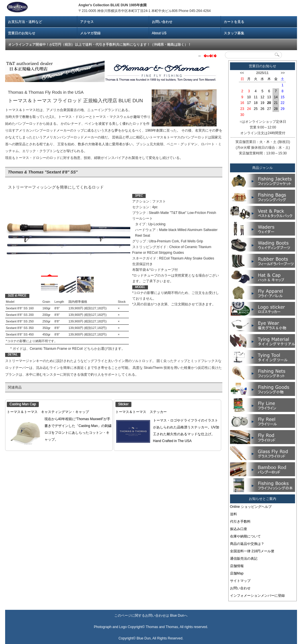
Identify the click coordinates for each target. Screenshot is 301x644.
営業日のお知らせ (22, 33)
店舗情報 (237, 566)
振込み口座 (239, 529)
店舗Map (237, 573)
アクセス (87, 22)
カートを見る (234, 22)
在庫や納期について (245, 536)
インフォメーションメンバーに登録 (257, 596)
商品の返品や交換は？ (247, 544)
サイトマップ (240, 581)
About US (159, 33)
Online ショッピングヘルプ (251, 507)
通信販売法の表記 (244, 559)
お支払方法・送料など (25, 22)
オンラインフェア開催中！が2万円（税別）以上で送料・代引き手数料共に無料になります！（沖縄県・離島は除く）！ (100, 44)
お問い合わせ (162, 22)
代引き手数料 (240, 522)
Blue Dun (177, 616)
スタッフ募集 (234, 33)
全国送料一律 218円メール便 (252, 551)
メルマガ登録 (90, 33)
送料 (233, 514)
